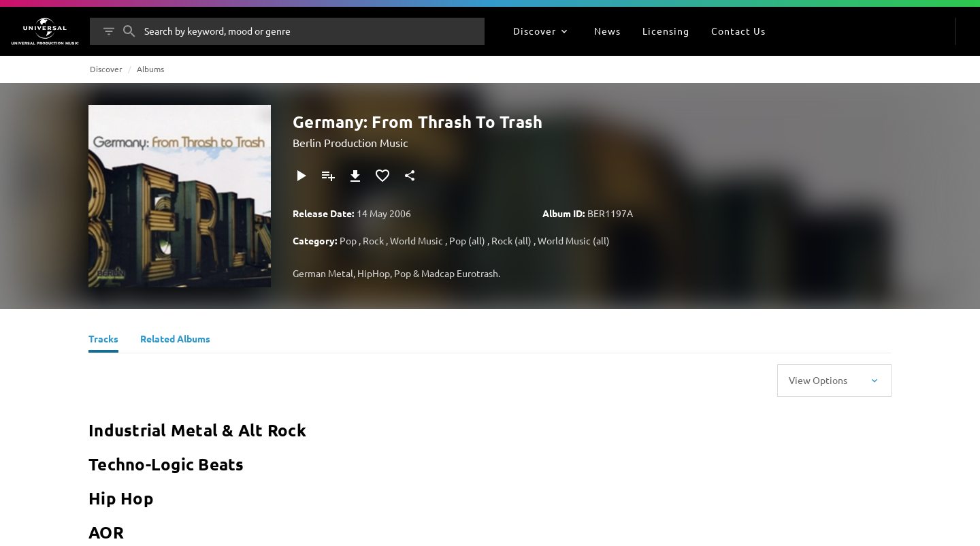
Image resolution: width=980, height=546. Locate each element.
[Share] (410, 176)
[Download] (355, 176)
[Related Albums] (175, 340)
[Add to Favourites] (382, 176)
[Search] (129, 31)
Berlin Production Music (350, 142)
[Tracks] (103, 340)
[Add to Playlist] (328, 176)
